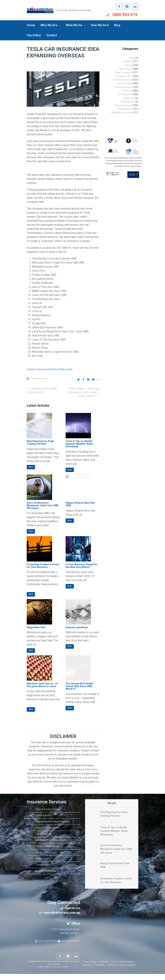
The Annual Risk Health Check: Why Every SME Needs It (79, 686)
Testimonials (128, 102)
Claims (128, 65)
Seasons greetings (77, 627)
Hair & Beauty (125, 83)
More (31, 467)
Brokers (128, 62)
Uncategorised (125, 109)
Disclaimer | (104, 968)
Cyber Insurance (123, 73)
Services (129, 98)
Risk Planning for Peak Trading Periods (40, 443)
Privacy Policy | (90, 968)
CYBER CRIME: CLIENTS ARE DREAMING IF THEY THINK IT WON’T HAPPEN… (84, 393)
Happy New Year (36, 627)
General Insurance (39, 378)
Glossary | (87, 971)
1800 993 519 (125, 15)
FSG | (114, 968)
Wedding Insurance (122, 113)
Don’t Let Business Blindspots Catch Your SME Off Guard (43, 506)
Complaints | (100, 971)
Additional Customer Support (122, 971)
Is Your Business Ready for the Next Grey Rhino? (81, 566)
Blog (132, 58)
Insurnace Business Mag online (54, 369)
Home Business (123, 87)
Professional (125, 94)
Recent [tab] (112, 803)
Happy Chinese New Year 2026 (80, 504)
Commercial (125, 69)
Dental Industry (124, 76)
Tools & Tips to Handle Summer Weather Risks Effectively (79, 444)
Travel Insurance (123, 105)
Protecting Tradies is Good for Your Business (43, 566)
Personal (127, 91)
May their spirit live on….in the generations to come (42, 685)
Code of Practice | (126, 968)
